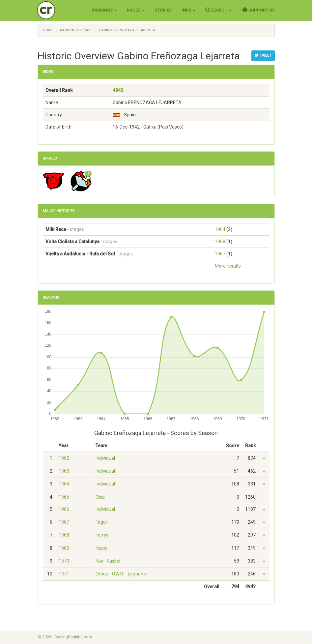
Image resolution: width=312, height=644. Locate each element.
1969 (64, 548)
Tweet (263, 55)
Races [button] (136, 10)
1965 (64, 497)
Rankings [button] (104, 10)
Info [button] (188, 10)
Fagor (101, 522)
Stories (163, 10)
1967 (220, 254)
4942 (118, 90)
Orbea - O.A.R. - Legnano (121, 574)
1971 (64, 574)
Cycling (60, 10)
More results (228, 266)
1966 (64, 509)
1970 (64, 561)
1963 (64, 471)
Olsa (100, 497)
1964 (220, 229)
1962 (64, 458)
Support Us (258, 10)
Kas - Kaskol (108, 561)
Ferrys (102, 535)
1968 (220, 242)
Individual (105, 458)
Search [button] (218, 10)
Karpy (101, 548)
